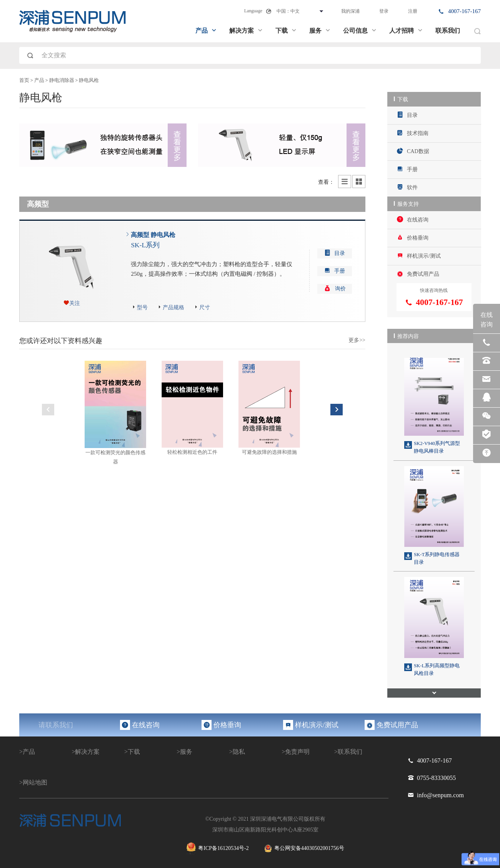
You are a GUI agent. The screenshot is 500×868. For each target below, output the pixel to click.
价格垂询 (413, 236)
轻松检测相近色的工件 (192, 452)
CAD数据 (413, 151)
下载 (286, 31)
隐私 (239, 749)
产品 (206, 31)
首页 (24, 80)
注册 (413, 11)
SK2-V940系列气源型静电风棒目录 (437, 445)
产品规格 (173, 307)
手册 (407, 168)
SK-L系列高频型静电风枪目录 (437, 667)
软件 (407, 186)
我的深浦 (350, 11)
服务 (320, 31)
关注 (75, 303)
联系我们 (448, 31)
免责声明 (297, 749)
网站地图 (35, 780)
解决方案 (246, 31)
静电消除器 (62, 80)
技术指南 (413, 132)
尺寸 (205, 307)
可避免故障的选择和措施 (269, 452)
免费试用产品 (418, 272)
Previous (48, 410)
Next (337, 410)
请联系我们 (56, 723)
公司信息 (360, 31)
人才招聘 (406, 31)
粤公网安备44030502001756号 (304, 846)
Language (253, 11)
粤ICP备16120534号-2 (217, 846)
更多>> (357, 340)
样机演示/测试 (419, 254)
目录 (407, 115)
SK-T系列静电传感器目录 (437, 556)
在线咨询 (413, 218)
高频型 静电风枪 (153, 240)
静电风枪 (89, 80)
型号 (142, 307)
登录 (384, 11)
